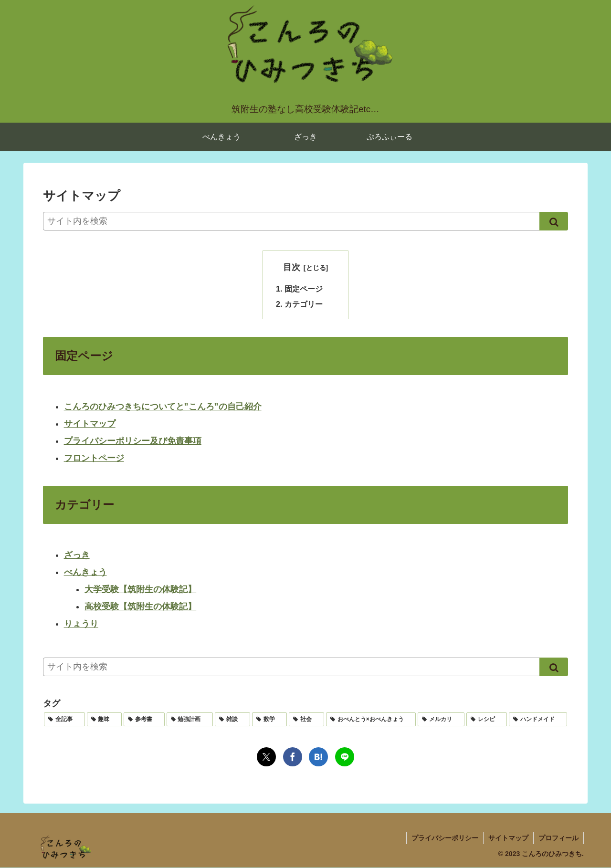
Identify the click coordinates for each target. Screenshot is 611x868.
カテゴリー (304, 304)
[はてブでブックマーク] (318, 757)
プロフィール (558, 838)
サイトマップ (90, 424)
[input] (305, 221)
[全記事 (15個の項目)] (64, 720)
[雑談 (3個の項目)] (232, 720)
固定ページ (304, 289)
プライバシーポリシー (445, 838)
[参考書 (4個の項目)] (144, 720)
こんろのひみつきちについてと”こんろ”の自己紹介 (163, 407)
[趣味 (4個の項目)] (105, 720)
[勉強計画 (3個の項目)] (190, 720)
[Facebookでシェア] (293, 757)
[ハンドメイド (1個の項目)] (538, 720)
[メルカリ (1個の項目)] (441, 720)
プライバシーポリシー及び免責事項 (133, 441)
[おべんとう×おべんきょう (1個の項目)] (371, 720)
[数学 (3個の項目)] (270, 720)
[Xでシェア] (266, 757)
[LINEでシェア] (345, 757)
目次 (292, 267)
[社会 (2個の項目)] (306, 720)
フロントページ (94, 459)
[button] (554, 221)
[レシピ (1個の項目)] (487, 720)
